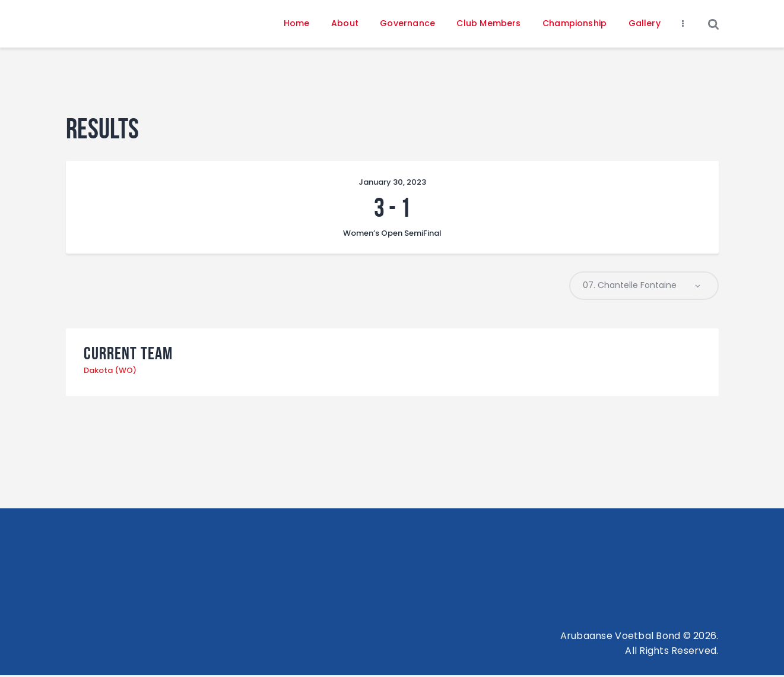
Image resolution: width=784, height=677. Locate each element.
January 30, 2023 (392, 182)
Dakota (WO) (110, 372)
